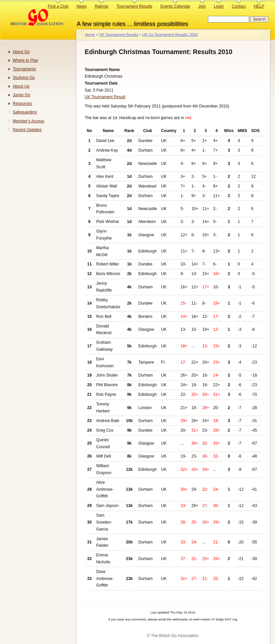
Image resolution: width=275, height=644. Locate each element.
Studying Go (24, 78)
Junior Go (21, 95)
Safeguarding (25, 112)
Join (202, 6)
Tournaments (24, 69)
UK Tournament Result (105, 97)
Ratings (101, 6)
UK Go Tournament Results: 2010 (170, 35)
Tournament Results (135, 6)
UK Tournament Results (119, 35)
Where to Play (25, 60)
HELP (259, 6)
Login (219, 6)
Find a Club (58, 6)
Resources (22, 104)
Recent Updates (27, 130)
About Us (21, 86)
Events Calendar (175, 6)
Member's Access (28, 121)
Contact (239, 6)
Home (90, 35)
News (81, 6)
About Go (21, 52)
